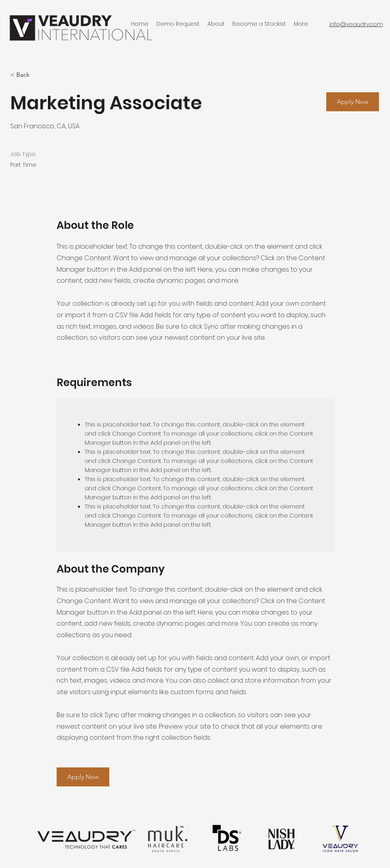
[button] (353, 102)
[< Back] (38, 75)
